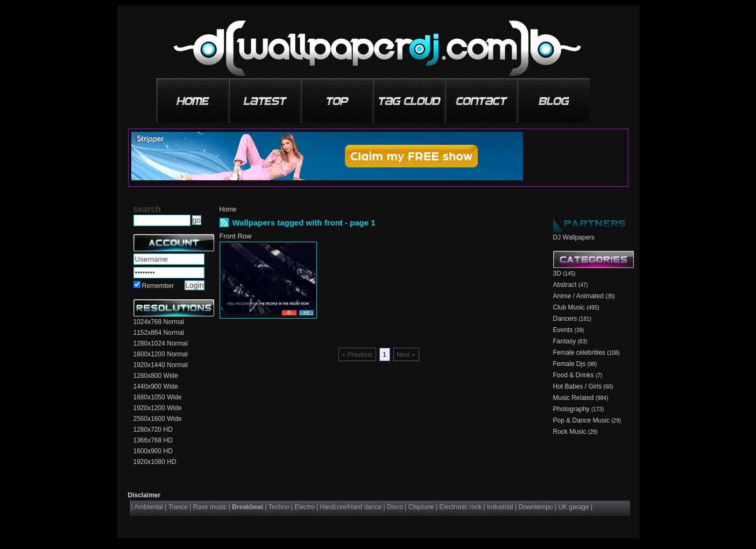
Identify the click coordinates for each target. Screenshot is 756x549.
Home (228, 209)
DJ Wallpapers (574, 237)
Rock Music (570, 432)
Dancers (565, 319)
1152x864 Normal (159, 333)
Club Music (569, 307)
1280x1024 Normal (161, 343)
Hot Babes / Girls (578, 386)
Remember (158, 286)
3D (557, 273)
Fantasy (565, 341)
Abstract (565, 285)
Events (563, 330)
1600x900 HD (153, 451)
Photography (571, 409)
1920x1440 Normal (161, 365)
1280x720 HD (153, 430)
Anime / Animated (578, 296)
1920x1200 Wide (158, 408)
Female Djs (570, 364)
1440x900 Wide (156, 386)
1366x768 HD (153, 440)
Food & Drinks (574, 375)
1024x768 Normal (159, 322)
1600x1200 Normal (161, 354)
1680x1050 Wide (158, 397)
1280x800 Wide (156, 376)
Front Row (236, 236)
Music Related (574, 398)
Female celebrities (579, 353)
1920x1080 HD (155, 462)
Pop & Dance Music (581, 420)
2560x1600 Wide (158, 419)
